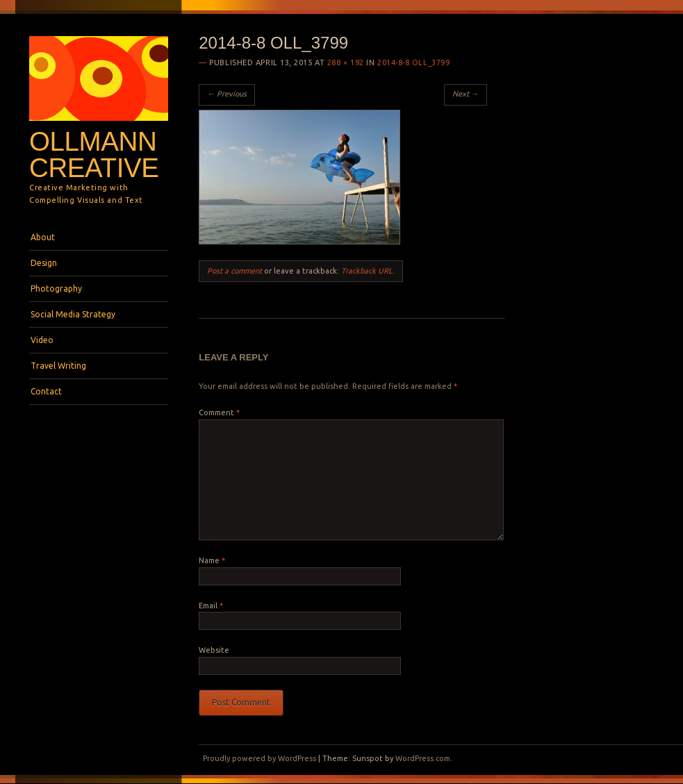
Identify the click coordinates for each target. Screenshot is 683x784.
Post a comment (234, 271)
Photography (56, 289)
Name (212, 560)
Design (44, 263)
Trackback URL (367, 271)
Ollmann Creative (94, 155)
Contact (46, 391)
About (43, 237)
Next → (466, 94)
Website (214, 650)
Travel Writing (58, 366)
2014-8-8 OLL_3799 (413, 62)
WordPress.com (423, 758)
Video (42, 340)
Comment (219, 412)
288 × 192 (346, 62)
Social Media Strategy (73, 314)
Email (211, 606)
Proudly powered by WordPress (260, 758)
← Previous (227, 94)
